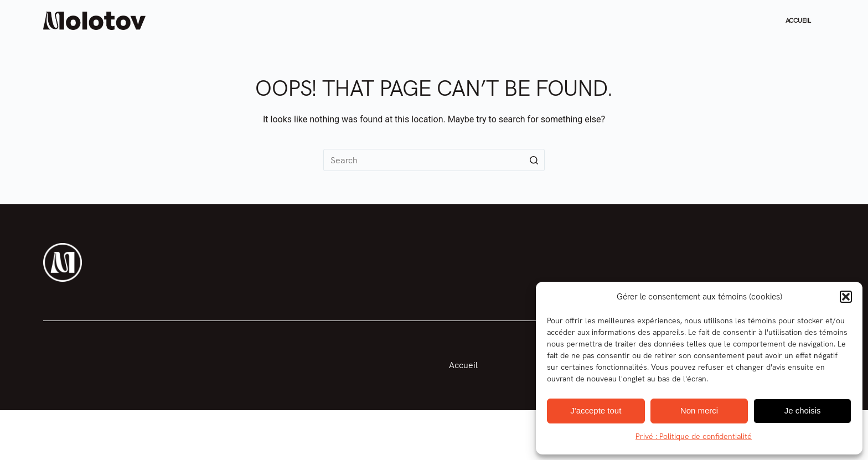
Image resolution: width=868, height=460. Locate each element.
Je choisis (803, 410)
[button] (846, 297)
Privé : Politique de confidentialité (694, 436)
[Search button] (534, 160)
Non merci (699, 410)
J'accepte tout (596, 410)
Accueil (798, 20)
